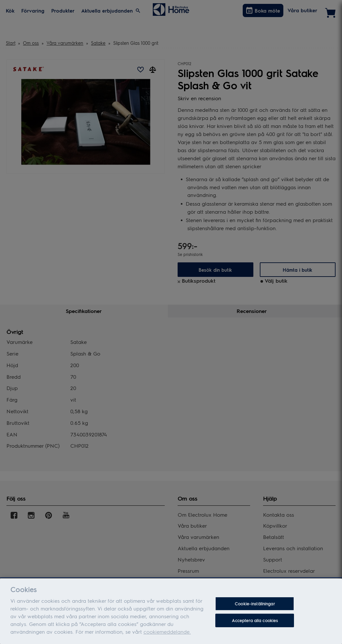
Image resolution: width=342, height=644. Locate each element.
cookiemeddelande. (167, 632)
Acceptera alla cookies (255, 620)
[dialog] (171, 611)
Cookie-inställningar (255, 604)
